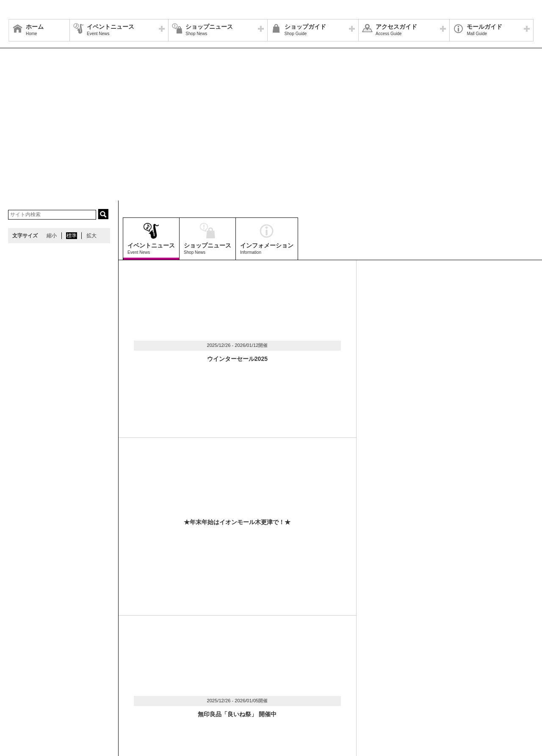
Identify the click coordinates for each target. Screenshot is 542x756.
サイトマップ (28, 687)
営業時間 (63, 687)
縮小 (52, 236)
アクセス (92, 687)
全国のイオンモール (36, 697)
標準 (72, 236)
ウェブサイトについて (136, 687)
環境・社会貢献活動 (91, 697)
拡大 (91, 236)
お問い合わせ (296, 687)
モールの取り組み (143, 697)
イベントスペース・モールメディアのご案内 (221, 687)
